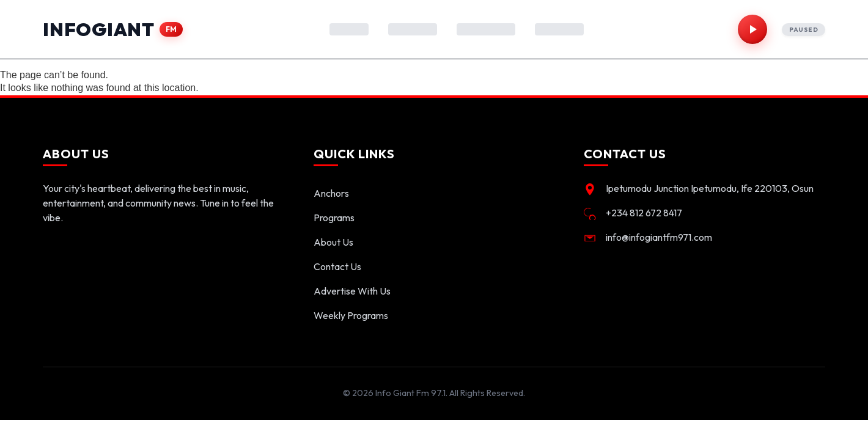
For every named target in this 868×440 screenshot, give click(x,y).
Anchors (331, 193)
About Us (333, 242)
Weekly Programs (351, 315)
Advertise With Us (352, 291)
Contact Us (337, 266)
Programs (334, 218)
